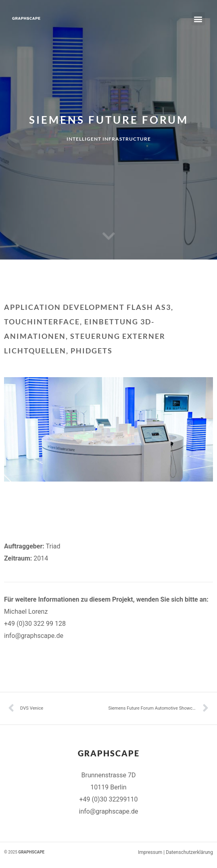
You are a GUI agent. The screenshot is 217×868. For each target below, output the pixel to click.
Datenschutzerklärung (189, 852)
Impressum (150, 852)
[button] (198, 19)
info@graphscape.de (34, 636)
